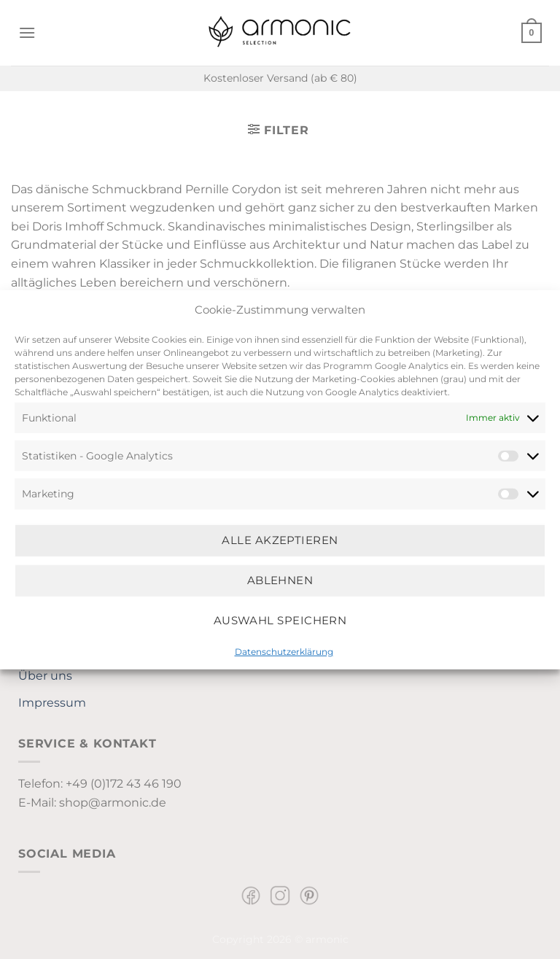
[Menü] (27, 32)
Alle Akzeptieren (280, 540)
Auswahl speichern (280, 620)
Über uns (45, 676)
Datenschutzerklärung (284, 651)
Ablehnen (280, 580)
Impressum (52, 703)
